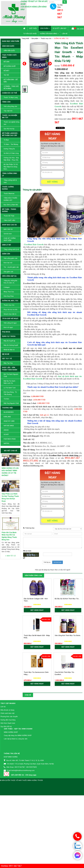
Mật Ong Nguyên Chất (11, 403)
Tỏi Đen (6, 399)
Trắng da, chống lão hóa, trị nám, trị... (10, 282)
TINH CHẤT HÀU (9, 220)
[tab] (32, 190)
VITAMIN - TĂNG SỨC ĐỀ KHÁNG (11, 87)
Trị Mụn (6, 140)
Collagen (7, 287)
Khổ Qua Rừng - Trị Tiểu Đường (10, 393)
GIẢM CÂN (6, 254)
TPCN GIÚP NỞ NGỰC (10, 319)
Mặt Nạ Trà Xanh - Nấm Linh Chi (10, 382)
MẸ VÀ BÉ (6, 354)
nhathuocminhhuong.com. (33, 518)
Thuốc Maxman (9, 194)
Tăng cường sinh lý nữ (11, 249)
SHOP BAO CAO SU (9, 225)
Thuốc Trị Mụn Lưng (11, 97)
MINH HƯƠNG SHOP (11, 785)
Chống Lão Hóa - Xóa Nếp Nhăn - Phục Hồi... (11, 159)
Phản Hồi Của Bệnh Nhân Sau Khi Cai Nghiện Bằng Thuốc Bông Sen (9, 536)
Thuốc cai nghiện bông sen (12, 123)
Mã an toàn (27, 604)
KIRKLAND (7, 417)
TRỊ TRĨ (6, 75)
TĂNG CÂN (6, 102)
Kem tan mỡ (8, 263)
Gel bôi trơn (8, 234)
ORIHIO (6, 430)
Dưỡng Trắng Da (9, 149)
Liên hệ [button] (65, 34)
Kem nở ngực (8, 327)
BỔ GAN (6, 62)
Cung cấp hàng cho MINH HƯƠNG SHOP (18, 788)
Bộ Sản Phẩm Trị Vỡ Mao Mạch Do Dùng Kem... (11, 167)
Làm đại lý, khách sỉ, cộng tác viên (16, 791)
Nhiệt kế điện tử (9, 350)
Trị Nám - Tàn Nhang (11, 144)
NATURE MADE (9, 426)
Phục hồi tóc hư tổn (11, 310)
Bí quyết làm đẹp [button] (60, 28)
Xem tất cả (11, 556)
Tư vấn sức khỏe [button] (30, 34)
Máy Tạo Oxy (8, 363)
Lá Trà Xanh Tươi (10, 388)
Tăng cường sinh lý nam (10, 181)
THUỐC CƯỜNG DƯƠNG (8, 188)
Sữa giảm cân (8, 272)
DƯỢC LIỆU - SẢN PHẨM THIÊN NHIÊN (10, 369)
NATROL (7, 443)
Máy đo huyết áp (9, 341)
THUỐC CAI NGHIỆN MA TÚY (10, 116)
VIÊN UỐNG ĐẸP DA (9, 276)
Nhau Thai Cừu (9, 292)
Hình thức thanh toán (8, 776)
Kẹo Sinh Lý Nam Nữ (11, 205)
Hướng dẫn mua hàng (8, 773)
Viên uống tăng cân (10, 106)
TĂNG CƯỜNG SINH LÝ (10, 174)
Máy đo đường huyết (11, 345)
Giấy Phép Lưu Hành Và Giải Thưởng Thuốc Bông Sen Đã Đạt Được (10, 497)
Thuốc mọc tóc (9, 305)
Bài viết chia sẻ (11, 451)
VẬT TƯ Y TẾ (7, 359)
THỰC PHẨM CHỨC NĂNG (9, 56)
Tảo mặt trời (8, 111)
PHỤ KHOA (6, 332)
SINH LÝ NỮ (6, 245)
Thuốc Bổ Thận (9, 216)
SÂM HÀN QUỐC (8, 46)
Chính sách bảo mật (7, 766)
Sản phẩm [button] (45, 29)
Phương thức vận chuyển (9, 769)
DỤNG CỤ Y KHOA (9, 336)
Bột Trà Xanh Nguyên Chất (11, 375)
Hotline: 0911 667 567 (11, 866)
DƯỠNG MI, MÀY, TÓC (10, 301)
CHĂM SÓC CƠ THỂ (9, 93)
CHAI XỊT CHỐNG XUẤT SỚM (10, 239)
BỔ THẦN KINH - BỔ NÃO (11, 81)
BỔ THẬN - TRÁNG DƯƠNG (9, 210)
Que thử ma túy (9, 129)
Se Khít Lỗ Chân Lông (11, 153)
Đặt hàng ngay (52, 136)
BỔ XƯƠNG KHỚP (10, 66)
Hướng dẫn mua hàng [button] (49, 34)
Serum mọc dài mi (10, 314)
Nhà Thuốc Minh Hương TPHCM (31, 833)
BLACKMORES (9, 412)
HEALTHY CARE (9, 421)
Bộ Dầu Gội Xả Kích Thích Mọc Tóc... (67, 651)
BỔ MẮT (7, 71)
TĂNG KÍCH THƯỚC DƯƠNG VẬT (10, 199)
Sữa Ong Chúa (9, 296)
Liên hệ (3, 759)
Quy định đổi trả (6, 779)
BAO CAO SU (8, 229)
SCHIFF (6, 434)
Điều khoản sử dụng (7, 763)
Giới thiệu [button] (33, 28)
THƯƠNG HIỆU (7, 408)
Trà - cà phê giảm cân (11, 267)
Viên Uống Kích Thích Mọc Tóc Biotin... (68, 688)
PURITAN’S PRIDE (10, 439)
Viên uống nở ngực (10, 323)
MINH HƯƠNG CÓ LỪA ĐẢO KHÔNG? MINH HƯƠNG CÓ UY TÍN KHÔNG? (10, 472)
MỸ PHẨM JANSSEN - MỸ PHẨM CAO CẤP (10, 134)
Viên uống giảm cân (11, 258)
